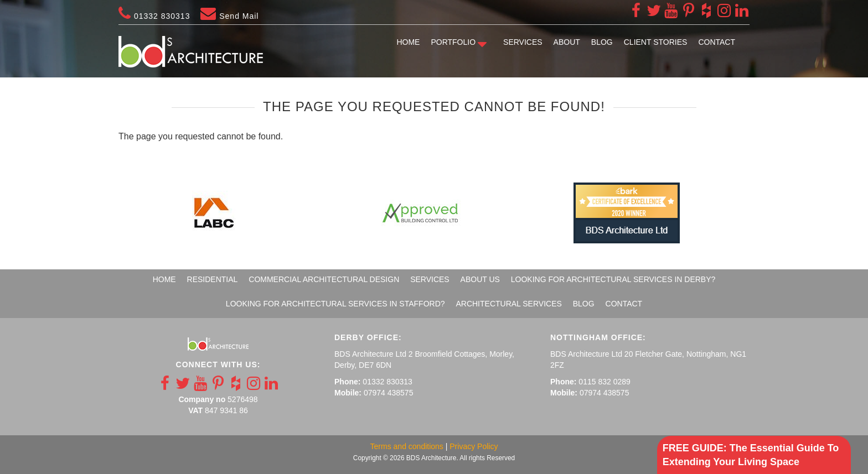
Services (523, 42)
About (567, 42)
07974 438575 (389, 393)
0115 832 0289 (604, 382)
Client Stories (656, 42)
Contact (717, 42)
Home (408, 42)
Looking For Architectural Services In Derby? (613, 279)
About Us (480, 279)
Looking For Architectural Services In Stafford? (335, 304)
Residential (213, 279)
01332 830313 (154, 16)
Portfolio (453, 42)
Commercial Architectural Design (324, 279)
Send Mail (229, 16)
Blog (602, 42)
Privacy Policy (474, 446)
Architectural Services (508, 304)
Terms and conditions (407, 446)
